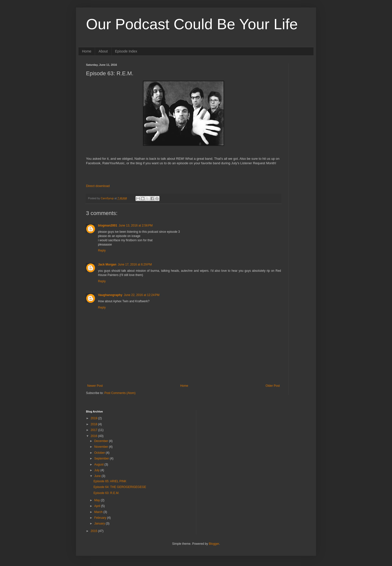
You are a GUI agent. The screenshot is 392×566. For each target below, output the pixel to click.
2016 (94, 436)
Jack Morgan (107, 264)
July (97, 470)
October (100, 453)
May (97, 500)
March (99, 512)
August (99, 464)
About (103, 51)
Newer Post (95, 386)
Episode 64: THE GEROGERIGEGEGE (120, 487)
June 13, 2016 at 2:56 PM (136, 225)
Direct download (98, 186)
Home (87, 51)
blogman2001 (108, 225)
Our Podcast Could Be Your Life (192, 24)
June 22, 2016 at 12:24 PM (141, 295)
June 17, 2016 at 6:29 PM (135, 264)
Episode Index (126, 51)
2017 (94, 430)
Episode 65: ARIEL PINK (110, 481)
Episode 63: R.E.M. (106, 493)
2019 (94, 418)
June (98, 476)
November (102, 447)
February (101, 518)
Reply (102, 250)
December (102, 441)
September (102, 458)
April (98, 506)
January (100, 523)
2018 (94, 424)
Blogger (214, 544)
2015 (94, 531)
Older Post (273, 386)
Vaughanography (110, 295)
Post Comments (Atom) (120, 393)
